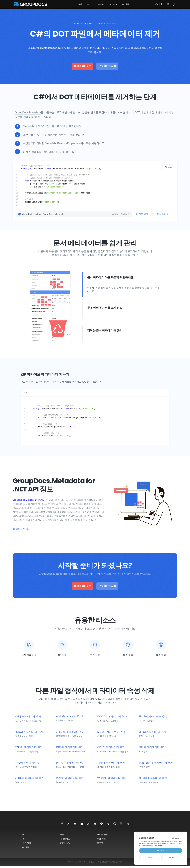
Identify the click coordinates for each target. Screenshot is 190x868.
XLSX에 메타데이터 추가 (153, 780)
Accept (161, 851)
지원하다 (100, 4)
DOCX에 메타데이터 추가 (112, 719)
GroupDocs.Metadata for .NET (29, 500)
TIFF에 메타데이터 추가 (111, 765)
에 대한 (126, 4)
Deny (172, 857)
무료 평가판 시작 (107, 66)
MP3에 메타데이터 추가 (152, 734)
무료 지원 (101, 841)
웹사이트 (113, 4)
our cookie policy (156, 845)
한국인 (157, 4)
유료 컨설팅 (65, 845)
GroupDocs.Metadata (28, 112)
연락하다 (119, 864)
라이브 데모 (65, 841)
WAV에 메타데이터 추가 (70, 780)
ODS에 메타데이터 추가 (70, 750)
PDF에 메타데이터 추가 (152, 750)
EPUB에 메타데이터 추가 (153, 719)
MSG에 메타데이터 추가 (29, 750)
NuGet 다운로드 (82, 66)
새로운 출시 (102, 837)
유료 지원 (27, 845)
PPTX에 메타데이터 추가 (70, 765)
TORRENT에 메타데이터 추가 (156, 765)
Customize (150, 857)
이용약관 (112, 864)
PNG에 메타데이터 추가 (29, 765)
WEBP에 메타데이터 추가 (112, 780)
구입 (89, 4)
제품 (80, 4)
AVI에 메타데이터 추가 (28, 719)
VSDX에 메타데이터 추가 (29, 780)
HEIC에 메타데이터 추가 (29, 734)
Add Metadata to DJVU (70, 719)
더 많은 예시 (142, 214)
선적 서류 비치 (162, 214)
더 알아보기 (19, 529)
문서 (24, 841)
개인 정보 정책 (103, 864)
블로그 (100, 845)
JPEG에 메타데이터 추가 (70, 734)
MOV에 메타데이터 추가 (111, 734)
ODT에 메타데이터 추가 (111, 750)
